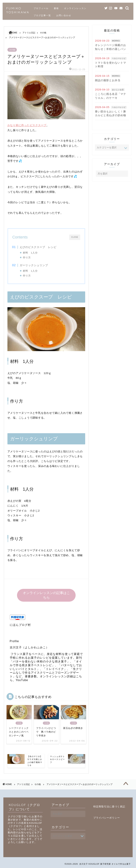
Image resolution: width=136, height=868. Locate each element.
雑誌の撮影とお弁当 (108, 80)
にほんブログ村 (20, 625)
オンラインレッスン (75, 8)
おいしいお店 (118, 90)
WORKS (116, 41)
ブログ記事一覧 (42, 15)
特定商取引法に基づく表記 (109, 807)
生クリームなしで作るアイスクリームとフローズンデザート (46, 673)
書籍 (56, 8)
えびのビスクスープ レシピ (38, 247)
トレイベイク (55, 669)
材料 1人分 (30, 253)
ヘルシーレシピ (119, 58)
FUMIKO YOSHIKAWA (18, 10)
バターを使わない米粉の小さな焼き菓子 (40, 661)
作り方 (27, 258)
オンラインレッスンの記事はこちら (46, 595)
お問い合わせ (64, 15)
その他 (12, 50)
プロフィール (41, 8)
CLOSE (75, 237)
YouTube (22, 680)
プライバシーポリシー (107, 818)
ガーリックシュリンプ (34, 265)
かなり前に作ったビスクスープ (27, 125)
